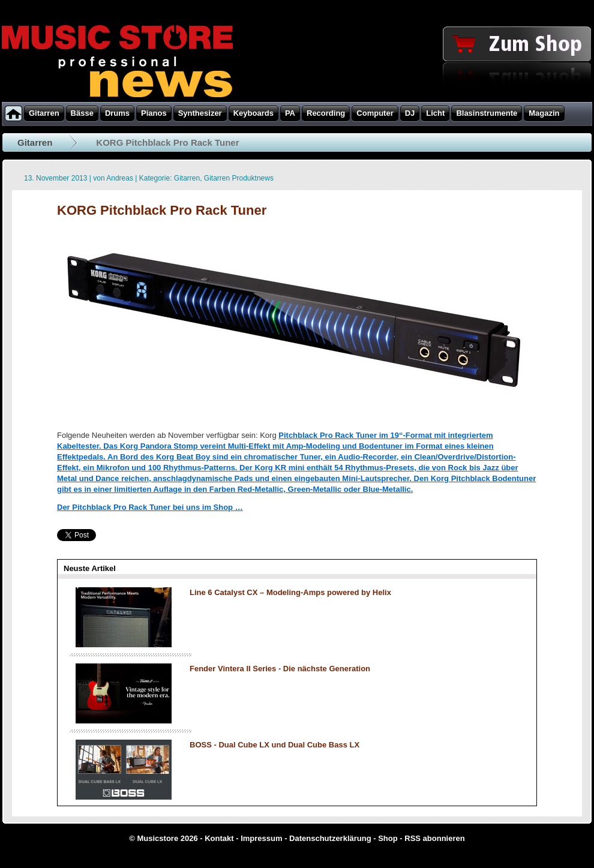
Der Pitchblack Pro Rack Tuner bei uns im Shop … (150, 507)
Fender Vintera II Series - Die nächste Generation (280, 669)
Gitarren (35, 142)
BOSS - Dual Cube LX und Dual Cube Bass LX (274, 745)
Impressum (261, 838)
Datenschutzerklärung (330, 838)
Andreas (120, 178)
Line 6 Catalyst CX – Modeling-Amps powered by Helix (290, 592)
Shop (388, 838)
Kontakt (219, 838)
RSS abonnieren (434, 838)
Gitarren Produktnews (239, 178)
